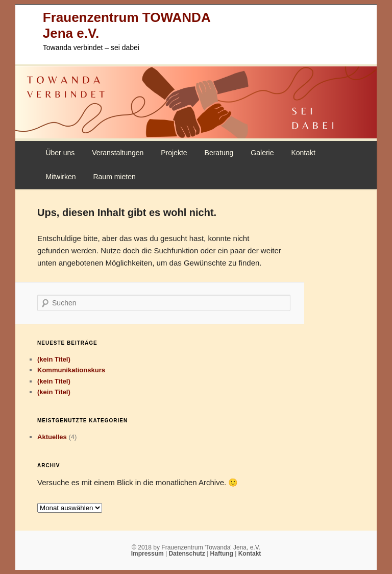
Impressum (148, 554)
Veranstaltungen (118, 153)
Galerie (262, 153)
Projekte (174, 153)
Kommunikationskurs (71, 370)
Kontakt (303, 153)
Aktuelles (52, 437)
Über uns (60, 153)
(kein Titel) (54, 359)
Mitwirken (60, 177)
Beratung (219, 153)
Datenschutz (188, 554)
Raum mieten (114, 177)
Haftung (223, 554)
